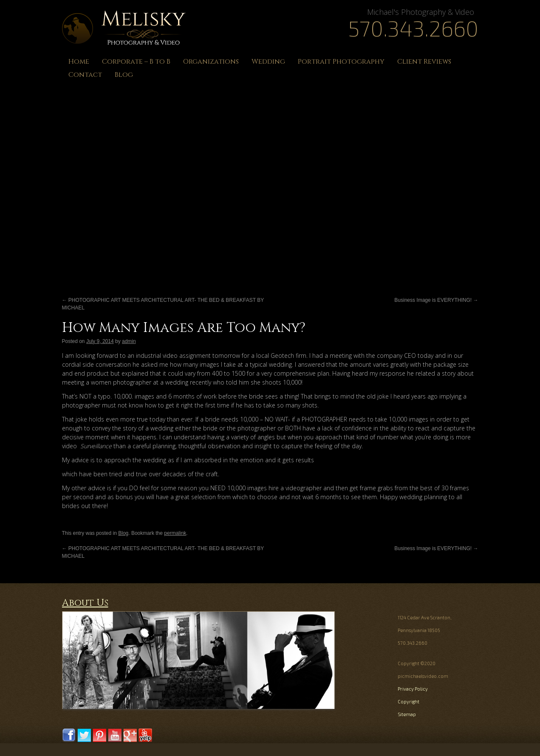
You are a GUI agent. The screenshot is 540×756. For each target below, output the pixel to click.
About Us (85, 603)
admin (129, 341)
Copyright (409, 701)
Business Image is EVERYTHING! (436, 300)
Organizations (211, 62)
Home (79, 62)
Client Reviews (424, 62)
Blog (124, 75)
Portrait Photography (341, 62)
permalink (175, 533)
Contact (85, 75)
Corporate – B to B (136, 62)
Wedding (268, 62)
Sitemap (407, 714)
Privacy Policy (413, 689)
